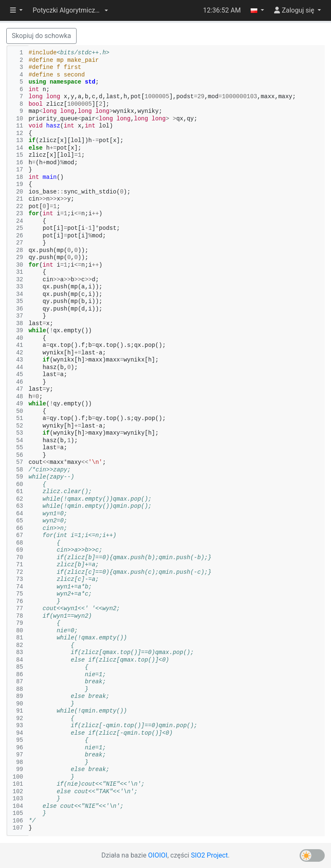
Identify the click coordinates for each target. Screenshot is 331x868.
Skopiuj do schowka (41, 36)
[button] (70, 10)
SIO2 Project (209, 855)
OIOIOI (158, 855)
